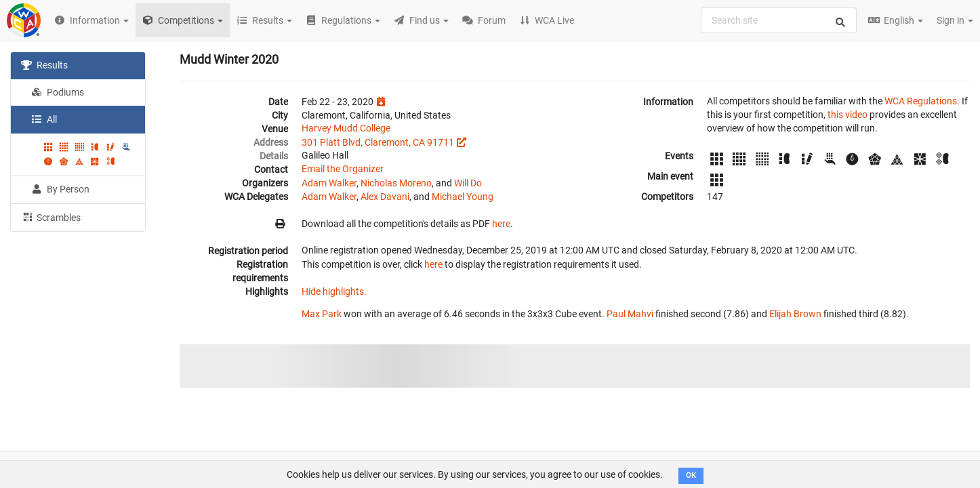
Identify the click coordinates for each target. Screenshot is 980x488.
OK (691, 475)
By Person (60, 189)
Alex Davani (385, 197)
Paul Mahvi (630, 314)
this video (848, 115)
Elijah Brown (795, 314)
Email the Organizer (343, 169)
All (44, 119)
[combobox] (779, 20)
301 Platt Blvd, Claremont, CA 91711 (378, 142)
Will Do (468, 183)
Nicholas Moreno (396, 183)
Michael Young (463, 197)
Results (44, 65)
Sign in (955, 20)
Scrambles (51, 217)
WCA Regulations (921, 101)
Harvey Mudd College (346, 128)
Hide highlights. (334, 291)
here (501, 224)
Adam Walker (329, 183)
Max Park (322, 314)
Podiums (58, 92)
